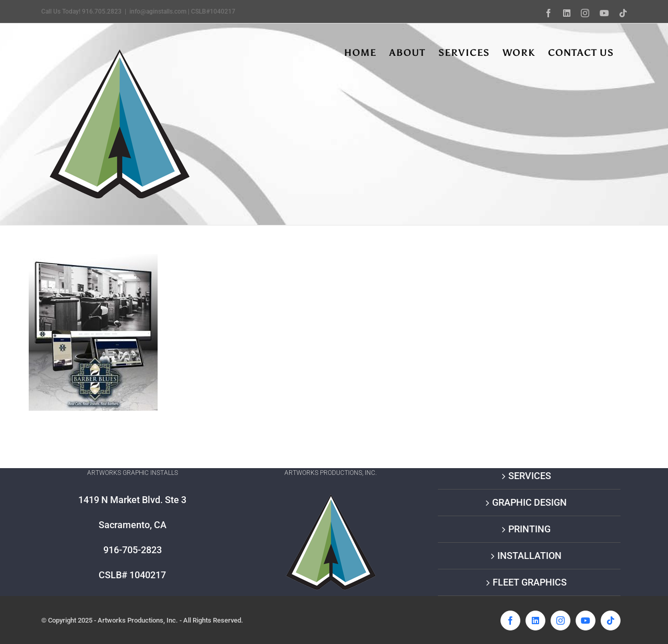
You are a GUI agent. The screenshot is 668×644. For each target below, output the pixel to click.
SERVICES (530, 476)
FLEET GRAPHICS (530, 582)
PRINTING (529, 529)
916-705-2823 (133, 550)
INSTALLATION (529, 556)
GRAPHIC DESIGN (529, 502)
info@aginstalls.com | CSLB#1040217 (182, 11)
